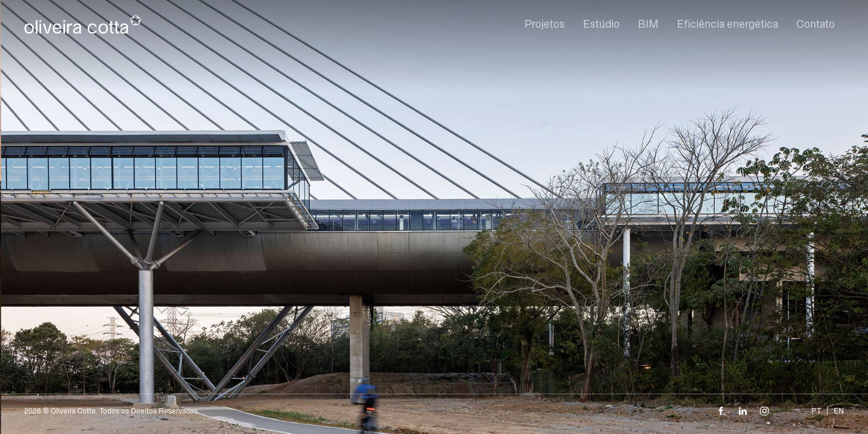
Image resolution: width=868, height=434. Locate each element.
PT (816, 411)
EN (839, 411)
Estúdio (601, 24)
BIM (648, 24)
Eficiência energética (728, 24)
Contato (816, 24)
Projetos (545, 24)
